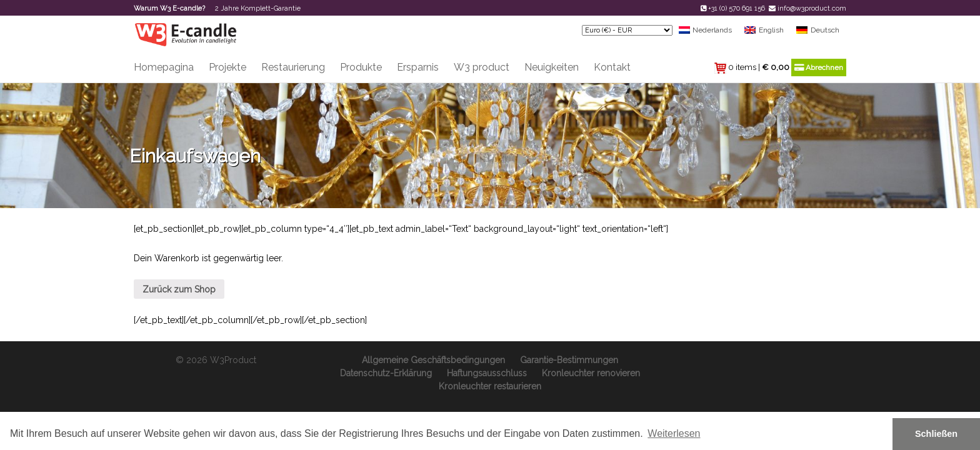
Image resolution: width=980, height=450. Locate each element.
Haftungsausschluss (487, 373)
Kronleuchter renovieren (591, 373)
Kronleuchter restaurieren (490, 386)
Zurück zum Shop (179, 289)
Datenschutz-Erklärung (386, 373)
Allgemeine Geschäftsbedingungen (433, 360)
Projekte (227, 67)
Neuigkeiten (552, 67)
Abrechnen (819, 67)
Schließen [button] (936, 434)
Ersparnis (418, 67)
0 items (742, 67)
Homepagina (164, 67)
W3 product (482, 67)
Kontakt (612, 67)
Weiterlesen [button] (674, 433)
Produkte (361, 67)
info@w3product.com (812, 8)
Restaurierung (293, 67)
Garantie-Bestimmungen (569, 360)
